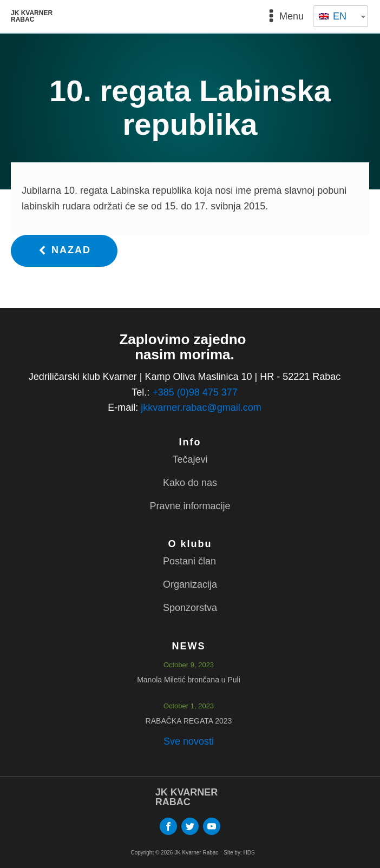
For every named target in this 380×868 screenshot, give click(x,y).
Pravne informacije (190, 506)
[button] (64, 251)
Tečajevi (190, 459)
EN (333, 16)
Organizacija (190, 584)
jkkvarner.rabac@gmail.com (201, 407)
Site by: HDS (239, 853)
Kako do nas (190, 483)
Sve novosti (189, 741)
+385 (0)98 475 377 (195, 392)
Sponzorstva (190, 608)
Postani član (189, 561)
